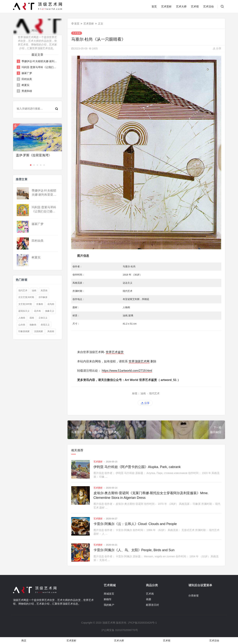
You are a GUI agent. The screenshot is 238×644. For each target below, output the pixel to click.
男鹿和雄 (27, 91)
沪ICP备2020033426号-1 (142, 623)
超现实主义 (24, 311)
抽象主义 (50, 311)
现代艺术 (23, 291)
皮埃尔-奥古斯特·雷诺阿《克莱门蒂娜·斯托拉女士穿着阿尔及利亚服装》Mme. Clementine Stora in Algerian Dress (151, 495)
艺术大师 (181, 6)
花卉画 (37, 311)
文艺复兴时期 (25, 304)
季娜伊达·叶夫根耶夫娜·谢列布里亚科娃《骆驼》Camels (40, 61)
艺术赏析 (166, 6)
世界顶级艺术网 (139, 361)
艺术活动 (208, 6)
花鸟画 (51, 304)
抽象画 (33, 325)
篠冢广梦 (27, 73)
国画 (32, 318)
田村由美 (27, 79)
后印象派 (43, 297)
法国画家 (38, 331)
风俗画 (51, 331)
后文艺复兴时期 (26, 297)
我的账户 (109, 605)
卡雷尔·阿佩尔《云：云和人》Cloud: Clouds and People (135, 524)
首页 (154, 6)
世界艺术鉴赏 (115, 352)
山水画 (22, 325)
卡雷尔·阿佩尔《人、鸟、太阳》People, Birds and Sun (134, 550)
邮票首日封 (152, 605)
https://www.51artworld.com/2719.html (127, 371)
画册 (149, 599)
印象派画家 (24, 331)
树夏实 (25, 85)
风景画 (44, 291)
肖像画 (40, 304)
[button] (31, 165)
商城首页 (109, 594)
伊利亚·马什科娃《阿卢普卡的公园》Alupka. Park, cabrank (137, 467)
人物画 (22, 318)
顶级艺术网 (109, 623)
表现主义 (45, 325)
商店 (24, 641)
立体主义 (43, 318)
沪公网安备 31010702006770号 (119, 630)
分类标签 (194, 596)
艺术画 (150, 594)
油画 (34, 291)
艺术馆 (195, 6)
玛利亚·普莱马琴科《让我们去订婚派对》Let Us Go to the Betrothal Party (40, 67)
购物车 (108, 599)
